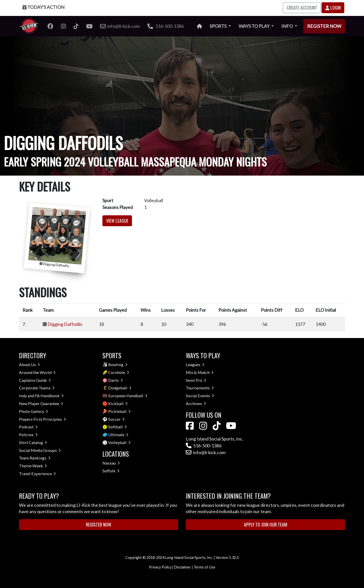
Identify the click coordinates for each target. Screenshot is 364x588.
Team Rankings (35, 458)
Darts (116, 380)
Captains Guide (35, 380)
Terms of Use (204, 567)
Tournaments (200, 388)
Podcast (28, 427)
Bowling (118, 364)
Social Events (200, 396)
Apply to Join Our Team (266, 524)
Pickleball (119, 411)
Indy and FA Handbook (41, 396)
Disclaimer (183, 567)
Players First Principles (42, 419)
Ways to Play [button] (254, 26)
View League (117, 221)
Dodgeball (120, 388)
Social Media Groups (40, 450)
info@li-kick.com (206, 452)
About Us (29, 364)
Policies (28, 435)
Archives (196, 403)
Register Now (324, 26)
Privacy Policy (160, 567)
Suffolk (111, 471)
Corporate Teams (37, 388)
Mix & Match (200, 372)
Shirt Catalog (33, 442)
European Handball (128, 396)
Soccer (116, 419)
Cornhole (119, 372)
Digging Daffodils (65, 324)
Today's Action (43, 7)
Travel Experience (37, 474)
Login (333, 8)
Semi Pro (196, 380)
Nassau (111, 463)
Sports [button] (218, 26)
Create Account (302, 8)
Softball (118, 427)
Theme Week (33, 466)
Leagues (195, 364)
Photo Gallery (33, 411)
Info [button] (287, 26)
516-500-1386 (166, 26)
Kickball (118, 403)
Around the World (37, 372)
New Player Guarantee (41, 403)
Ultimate (118, 435)
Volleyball (119, 442)
